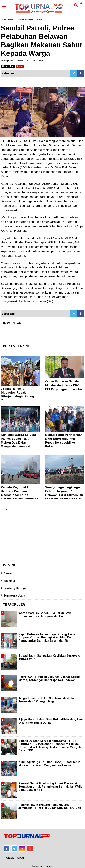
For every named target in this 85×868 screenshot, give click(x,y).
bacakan (8, 66)
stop (20, 66)
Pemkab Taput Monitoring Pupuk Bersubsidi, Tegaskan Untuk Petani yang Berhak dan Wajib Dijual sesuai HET (50, 787)
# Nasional (8, 581)
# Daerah (7, 573)
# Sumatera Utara (13, 596)
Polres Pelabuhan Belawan (29, 20)
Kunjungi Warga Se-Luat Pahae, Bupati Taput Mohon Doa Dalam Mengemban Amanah (49, 764)
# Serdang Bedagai (14, 588)
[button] (81, 2)
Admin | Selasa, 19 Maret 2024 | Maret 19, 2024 (22, 61)
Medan (11, 20)
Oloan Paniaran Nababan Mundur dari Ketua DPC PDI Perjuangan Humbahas (64, 385)
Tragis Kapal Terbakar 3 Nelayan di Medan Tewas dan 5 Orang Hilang (47, 700)
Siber (21, 858)
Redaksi (9, 858)
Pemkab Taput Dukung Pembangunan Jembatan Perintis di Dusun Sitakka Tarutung (50, 806)
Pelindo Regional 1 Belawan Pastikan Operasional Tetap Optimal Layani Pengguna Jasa (20, 495)
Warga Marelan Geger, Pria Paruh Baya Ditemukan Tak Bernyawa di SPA (45, 615)
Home (3, 20)
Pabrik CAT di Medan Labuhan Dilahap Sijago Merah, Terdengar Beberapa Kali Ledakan (49, 678)
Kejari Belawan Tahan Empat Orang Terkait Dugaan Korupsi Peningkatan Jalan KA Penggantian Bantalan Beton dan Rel (48, 637)
